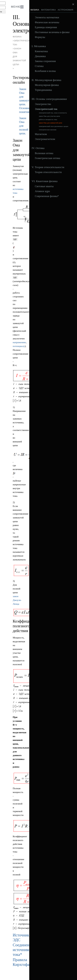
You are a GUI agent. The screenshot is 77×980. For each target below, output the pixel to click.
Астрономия (66, 10)
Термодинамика (43, 90)
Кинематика (41, 51)
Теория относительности (48, 172)
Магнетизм (41, 134)
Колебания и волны (45, 71)
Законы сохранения (45, 61)
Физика (35, 10)
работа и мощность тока (48, 119)
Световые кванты (44, 186)
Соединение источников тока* (23, 950)
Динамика (40, 56)
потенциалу (19, 346)
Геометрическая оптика (47, 158)
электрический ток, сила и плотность (53, 113)
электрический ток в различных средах (54, 126)
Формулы (40, 37)
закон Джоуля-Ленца (17, 600)
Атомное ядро (42, 191)
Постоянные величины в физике (52, 32)
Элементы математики (47, 17)
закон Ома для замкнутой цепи (50, 123)
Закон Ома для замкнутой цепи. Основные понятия (26, 100)
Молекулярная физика (47, 85)
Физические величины (47, 22)
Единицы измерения (46, 27)
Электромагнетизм (45, 139)
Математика (49, 10)
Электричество (43, 104)
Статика (39, 66)
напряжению (19, 342)
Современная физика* (47, 196)
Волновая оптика (44, 153)
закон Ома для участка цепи (49, 116)
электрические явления (48, 130)
